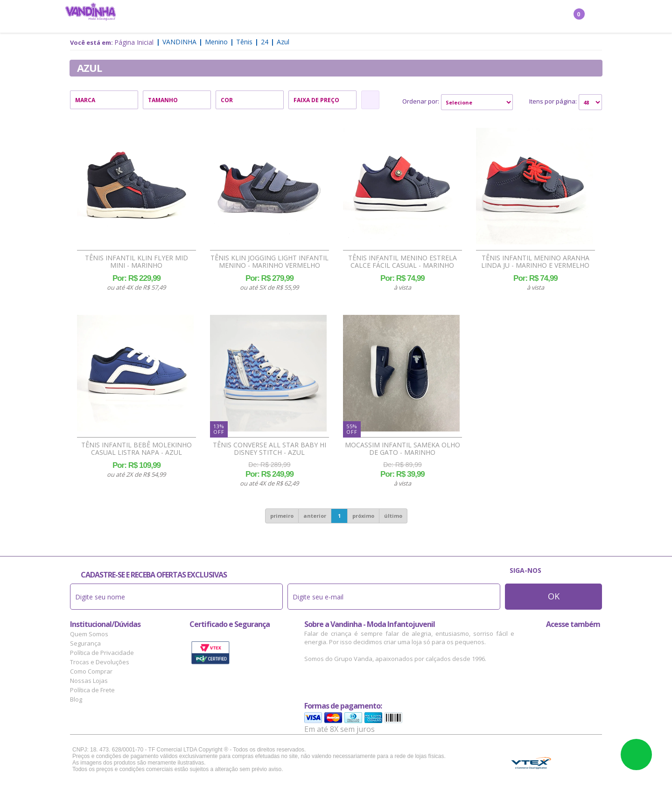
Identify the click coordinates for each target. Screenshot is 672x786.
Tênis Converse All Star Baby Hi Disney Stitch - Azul (269, 449)
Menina (210, 17)
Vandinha (179, 42)
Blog (76, 699)
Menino (245, 17)
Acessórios (359, 17)
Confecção (286, 17)
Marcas (401, 17)
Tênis (244, 42)
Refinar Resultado (370, 100)
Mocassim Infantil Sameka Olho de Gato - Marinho (402, 449)
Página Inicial (134, 42)
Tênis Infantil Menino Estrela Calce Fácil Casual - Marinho (402, 262)
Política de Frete (92, 690)
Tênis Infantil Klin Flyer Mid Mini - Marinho (136, 262)
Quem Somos (89, 634)
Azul (283, 42)
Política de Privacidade (102, 653)
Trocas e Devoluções (100, 662)
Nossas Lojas (89, 681)
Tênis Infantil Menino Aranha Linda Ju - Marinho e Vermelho (535, 262)
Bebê (322, 17)
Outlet (437, 17)
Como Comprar (91, 671)
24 (265, 42)
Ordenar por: (421, 101)
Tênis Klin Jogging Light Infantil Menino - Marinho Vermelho (269, 262)
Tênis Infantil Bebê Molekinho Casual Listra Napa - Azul (136, 449)
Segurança (85, 643)
